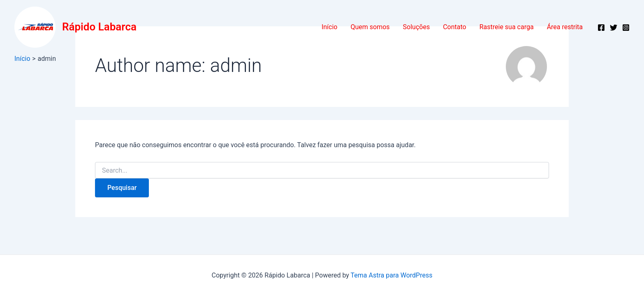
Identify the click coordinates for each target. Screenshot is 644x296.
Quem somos (370, 27)
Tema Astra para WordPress (392, 275)
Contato (455, 27)
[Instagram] (626, 28)
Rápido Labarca (99, 27)
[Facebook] (601, 28)
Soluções (417, 27)
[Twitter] (614, 28)
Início (330, 27)
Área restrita (565, 27)
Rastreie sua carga (507, 27)
